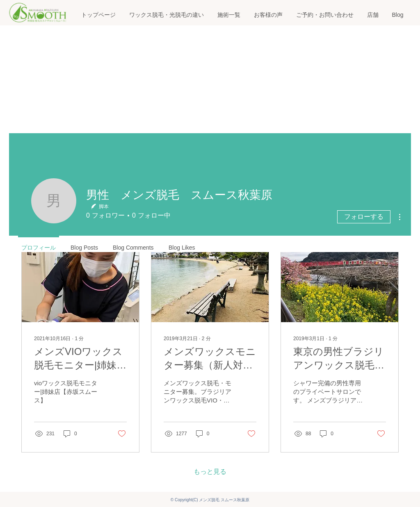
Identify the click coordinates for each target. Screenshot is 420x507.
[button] (229, 15)
